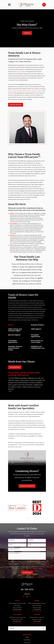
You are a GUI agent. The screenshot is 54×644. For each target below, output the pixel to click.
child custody (17, 91)
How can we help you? (14, 553)
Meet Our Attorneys (16, 105)
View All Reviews (15, 367)
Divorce (11, 325)
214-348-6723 (27, 589)
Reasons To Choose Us (27, 486)
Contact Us (27, 33)
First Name (12, 540)
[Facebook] (24, 596)
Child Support (36, 329)
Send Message (27, 573)
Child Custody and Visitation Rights (15, 330)
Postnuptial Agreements (13, 341)
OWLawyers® (20, 72)
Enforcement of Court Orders (37, 341)
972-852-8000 (17, 609)
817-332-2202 (17, 621)
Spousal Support (14, 335)
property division (26, 91)
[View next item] (11, 395)
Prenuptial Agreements (36, 336)
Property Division (37, 325)
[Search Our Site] (43, 628)
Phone (10, 544)
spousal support (37, 91)
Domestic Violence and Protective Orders (15, 348)
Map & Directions (17, 611)
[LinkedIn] (27, 596)
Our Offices (27, 640)
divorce (10, 91)
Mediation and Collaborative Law (38, 347)
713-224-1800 (37, 621)
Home (27, 637)
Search (12, 628)
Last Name (31, 540)
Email (29, 544)
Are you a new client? (14, 549)
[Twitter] (30, 596)
